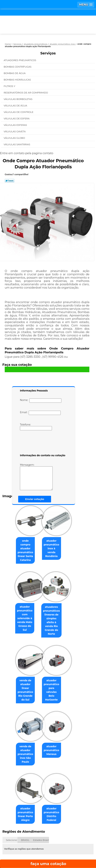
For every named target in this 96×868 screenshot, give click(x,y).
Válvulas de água (16, 106)
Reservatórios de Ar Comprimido (26, 93)
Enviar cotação (35, 499)
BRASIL (25, 803)
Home (19, 833)
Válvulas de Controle (19, 112)
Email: (40, 413)
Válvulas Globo (15, 138)
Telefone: (36, 427)
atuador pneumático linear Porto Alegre (20, 779)
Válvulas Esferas (16, 125)
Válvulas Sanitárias (17, 144)
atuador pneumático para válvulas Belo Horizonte (57, 668)
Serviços (48, 53)
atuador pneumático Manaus (57, 724)
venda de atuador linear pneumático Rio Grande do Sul (20, 666)
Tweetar (10, 181)
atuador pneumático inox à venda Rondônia (57, 545)
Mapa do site (48, 854)
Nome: (41, 401)
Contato (63, 844)
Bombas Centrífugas (18, 67)
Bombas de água (15, 73)
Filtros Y (10, 86)
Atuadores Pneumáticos (20, 60)
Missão (76, 833)
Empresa (48, 833)
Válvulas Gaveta (15, 131)
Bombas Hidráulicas (18, 80)
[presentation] (42, 443)
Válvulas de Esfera (17, 118)
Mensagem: (36, 477)
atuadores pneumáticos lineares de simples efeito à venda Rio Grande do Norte (57, 607)
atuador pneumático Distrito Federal (57, 779)
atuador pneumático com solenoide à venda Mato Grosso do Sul (20, 605)
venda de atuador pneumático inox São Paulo (20, 724)
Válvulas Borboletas (18, 99)
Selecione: (12, 803)
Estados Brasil (41, 803)
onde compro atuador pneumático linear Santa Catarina (20, 547)
